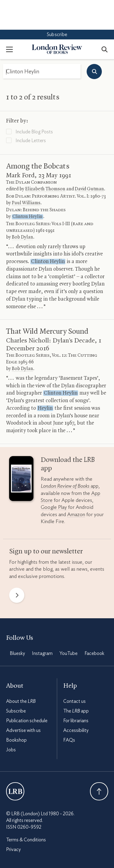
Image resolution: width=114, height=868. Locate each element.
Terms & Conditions (26, 810)
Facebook (94, 624)
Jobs (11, 720)
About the (21, 672)
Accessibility (76, 701)
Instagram (42, 624)
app (70, 456)
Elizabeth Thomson (45, 159)
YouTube (69, 624)
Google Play (54, 477)
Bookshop (16, 710)
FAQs (69, 710)
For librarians (76, 691)
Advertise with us (23, 701)
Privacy (13, 820)
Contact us (74, 672)
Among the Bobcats (38, 137)
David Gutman (89, 159)
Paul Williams (26, 173)
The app (76, 681)
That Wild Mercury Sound (47, 302)
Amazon (76, 485)
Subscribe (57, 5)
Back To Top (99, 762)
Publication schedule (27, 691)
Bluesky (17, 624)
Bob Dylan (22, 208)
